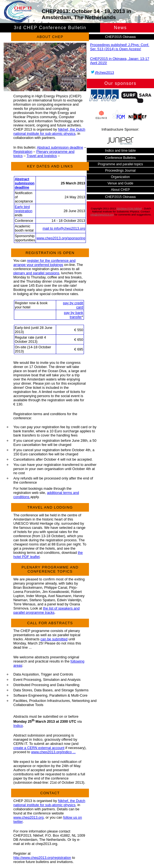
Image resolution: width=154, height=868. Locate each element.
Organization (120, 177)
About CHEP (120, 190)
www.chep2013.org (28, 817)
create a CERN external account (39, 748)
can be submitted (54, 639)
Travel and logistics (42, 156)
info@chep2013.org (102, 215)
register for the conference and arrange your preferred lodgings (44, 263)
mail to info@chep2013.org (64, 228)
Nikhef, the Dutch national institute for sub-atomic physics (49, 131)
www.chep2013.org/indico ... (53, 752)
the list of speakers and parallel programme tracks (46, 610)
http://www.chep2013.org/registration (42, 858)
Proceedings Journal (120, 171)
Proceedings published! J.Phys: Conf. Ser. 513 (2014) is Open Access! (120, 47)
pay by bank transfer (74, 315)
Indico (18, 726)
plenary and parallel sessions (36, 273)
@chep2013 (102, 73)
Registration (23, 152)
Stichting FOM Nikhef (129, 208)
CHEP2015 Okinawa (120, 37)
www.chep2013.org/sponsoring (61, 238)
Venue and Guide (121, 183)
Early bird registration (23, 209)
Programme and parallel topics (121, 164)
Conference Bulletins (121, 158)
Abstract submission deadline (60, 147)
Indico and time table (121, 151)
